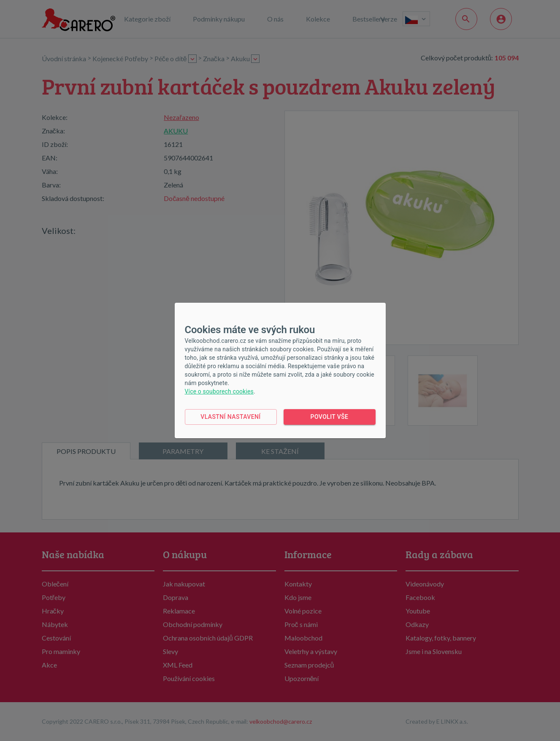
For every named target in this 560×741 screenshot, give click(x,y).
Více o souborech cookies (219, 391)
